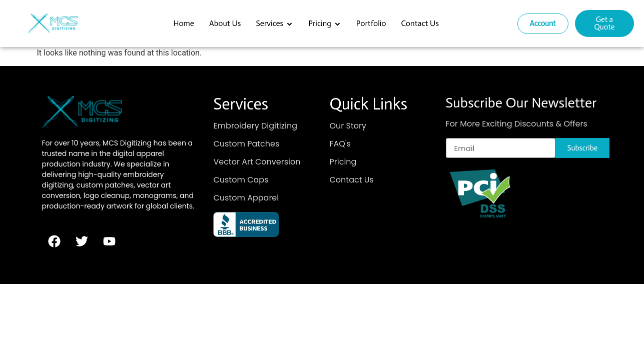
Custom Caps (241, 180)
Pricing (325, 23)
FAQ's (340, 144)
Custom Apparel (246, 198)
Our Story (348, 126)
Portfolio (371, 23)
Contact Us (420, 23)
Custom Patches (246, 144)
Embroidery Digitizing (255, 126)
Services (274, 23)
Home (184, 23)
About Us (225, 23)
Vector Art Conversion (257, 162)
